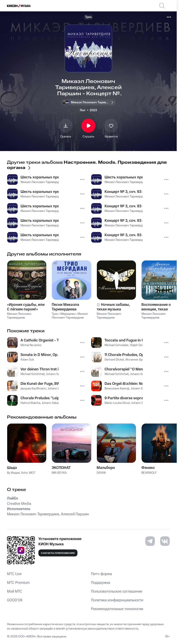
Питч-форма (101, 574)
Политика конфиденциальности (117, 600)
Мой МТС (15, 591)
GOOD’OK (15, 600)
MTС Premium (18, 583)
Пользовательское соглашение (117, 591)
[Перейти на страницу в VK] (165, 541)
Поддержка (101, 583)
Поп (83, 110)
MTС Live (14, 574)
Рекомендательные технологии (117, 609)
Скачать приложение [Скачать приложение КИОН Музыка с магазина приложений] (58, 553)
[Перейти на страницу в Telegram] (150, 541)
